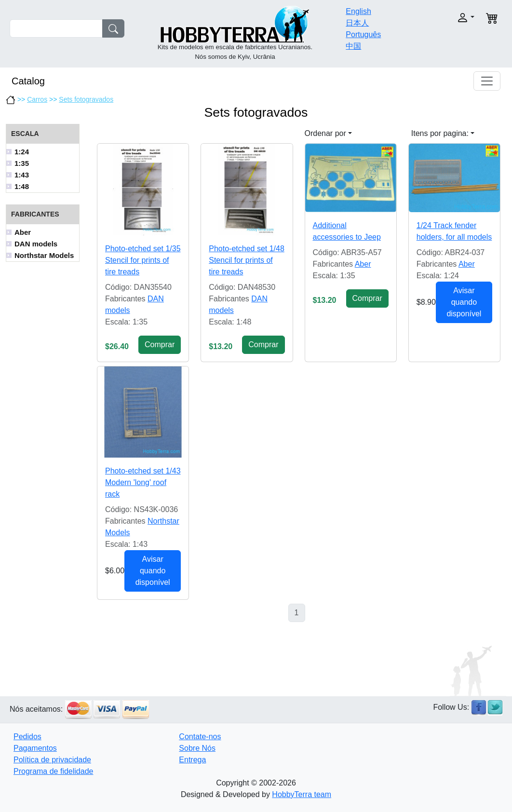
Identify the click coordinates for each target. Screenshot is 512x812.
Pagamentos (35, 748)
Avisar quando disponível (464, 302)
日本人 (357, 23)
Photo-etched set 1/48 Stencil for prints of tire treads (247, 260)
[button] (452, 18)
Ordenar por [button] (325, 133)
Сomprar (160, 345)
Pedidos (27, 737)
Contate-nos (200, 737)
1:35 (22, 163)
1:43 (22, 175)
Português (363, 34)
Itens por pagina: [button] (440, 133)
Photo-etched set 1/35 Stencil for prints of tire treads (143, 260)
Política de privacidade (52, 760)
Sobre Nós (197, 748)
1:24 (22, 152)
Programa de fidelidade (53, 771)
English (358, 11)
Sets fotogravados (86, 99)
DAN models (36, 244)
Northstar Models (44, 255)
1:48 (22, 186)
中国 (353, 46)
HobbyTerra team (302, 794)
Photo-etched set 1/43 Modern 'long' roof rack (143, 482)
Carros (37, 99)
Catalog (28, 81)
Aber (23, 232)
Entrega (192, 760)
